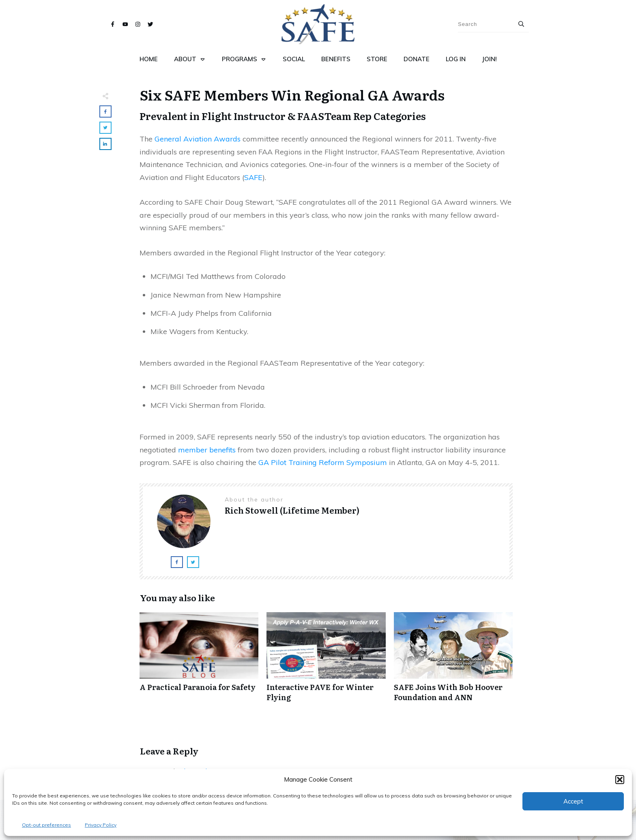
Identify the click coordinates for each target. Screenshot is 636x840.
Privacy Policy (101, 825)
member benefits (207, 450)
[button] (620, 780)
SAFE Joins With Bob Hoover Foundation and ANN (453, 661)
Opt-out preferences (46, 825)
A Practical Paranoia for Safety (199, 661)
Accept (573, 801)
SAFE (253, 177)
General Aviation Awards (198, 139)
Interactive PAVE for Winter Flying (326, 661)
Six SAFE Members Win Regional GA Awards (292, 94)
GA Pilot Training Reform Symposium (323, 462)
